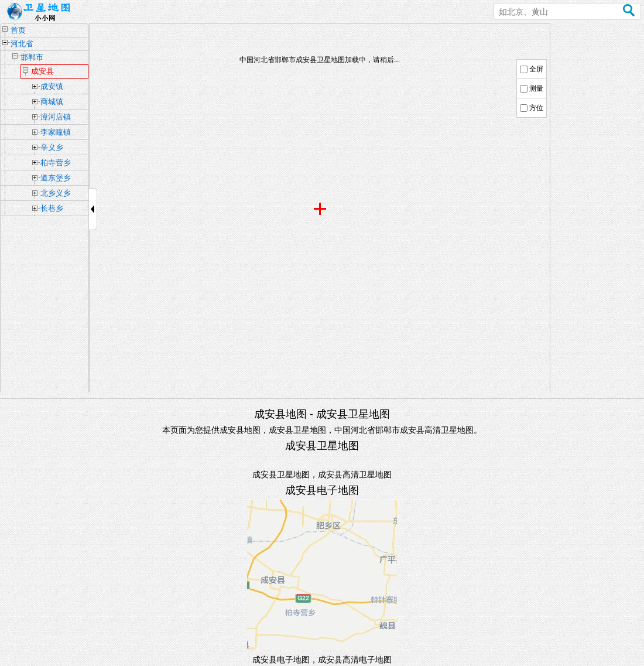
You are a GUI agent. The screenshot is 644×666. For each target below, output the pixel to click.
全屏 (536, 69)
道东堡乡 (56, 178)
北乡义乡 (56, 193)
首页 (18, 30)
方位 (536, 108)
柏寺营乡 (56, 163)
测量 (536, 88)
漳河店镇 (56, 117)
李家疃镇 (56, 132)
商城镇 (52, 102)
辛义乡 (52, 147)
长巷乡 (52, 208)
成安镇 (52, 86)
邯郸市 (32, 57)
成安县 (42, 71)
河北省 (22, 44)
